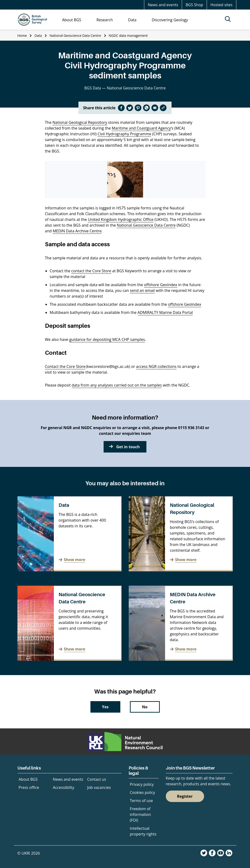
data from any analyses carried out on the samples (117, 385)
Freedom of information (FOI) (140, 814)
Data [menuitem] (132, 20)
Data (38, 35)
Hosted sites (222, 5)
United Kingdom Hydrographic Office (121, 219)
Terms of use (142, 801)
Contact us (97, 779)
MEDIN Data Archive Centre (77, 231)
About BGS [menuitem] (72, 20)
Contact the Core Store (65, 366)
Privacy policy (142, 784)
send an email (142, 290)
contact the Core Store (91, 271)
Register (185, 796)
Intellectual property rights (143, 831)
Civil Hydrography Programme (125, 134)
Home (22, 35)
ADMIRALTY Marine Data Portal (165, 312)
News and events (163, 5)
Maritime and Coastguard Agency (141, 128)
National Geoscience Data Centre (75, 35)
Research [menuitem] (105, 20)
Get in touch (128, 447)
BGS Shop (194, 5)
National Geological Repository (80, 122)
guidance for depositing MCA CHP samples (107, 339)
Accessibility (64, 787)
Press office (29, 787)
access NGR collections (156, 366)
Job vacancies (99, 787)
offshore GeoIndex (161, 285)
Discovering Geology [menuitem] (170, 20)
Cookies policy (143, 792)
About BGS (28, 779)
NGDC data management (128, 35)
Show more (75, 560)
